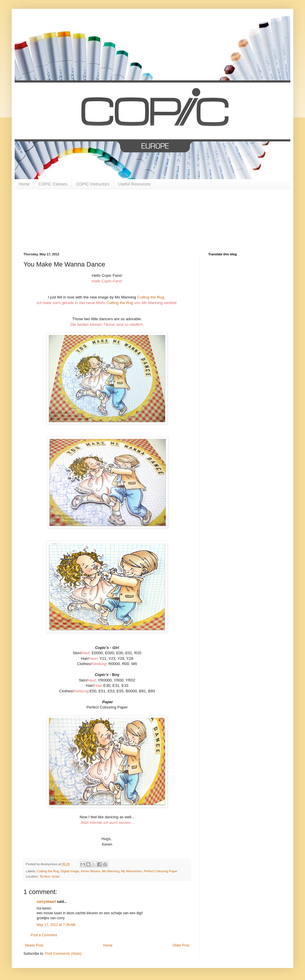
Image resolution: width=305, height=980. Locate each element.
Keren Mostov (91, 871)
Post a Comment (44, 935)
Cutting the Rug (151, 297)
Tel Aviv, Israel (50, 876)
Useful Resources (134, 184)
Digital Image (70, 871)
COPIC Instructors (93, 184)
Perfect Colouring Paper (161, 871)
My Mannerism (132, 871)
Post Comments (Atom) (63, 954)
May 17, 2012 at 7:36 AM (56, 925)
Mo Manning (111, 871)
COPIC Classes (53, 184)
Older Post (181, 945)
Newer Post (34, 945)
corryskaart (46, 902)
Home (24, 184)
